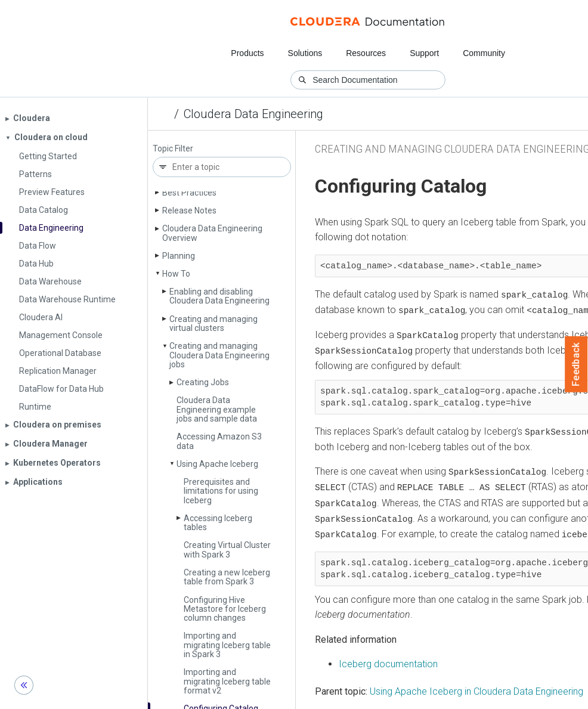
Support (424, 53)
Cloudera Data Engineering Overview (212, 233)
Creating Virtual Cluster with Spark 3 (227, 549)
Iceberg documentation (388, 662)
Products (247, 53)
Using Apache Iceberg (217, 464)
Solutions (305, 53)
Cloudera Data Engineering (253, 114)
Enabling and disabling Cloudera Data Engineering (219, 296)
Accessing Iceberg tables (218, 523)
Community (484, 53)
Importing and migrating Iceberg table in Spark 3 (227, 645)
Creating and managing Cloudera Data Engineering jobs (219, 355)
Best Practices (189, 193)
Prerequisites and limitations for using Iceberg (221, 491)
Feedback (576, 364)
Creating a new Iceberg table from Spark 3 (227, 577)
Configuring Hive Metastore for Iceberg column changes (225, 609)
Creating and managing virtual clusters (213, 323)
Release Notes (189, 210)
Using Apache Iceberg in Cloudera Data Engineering (476, 689)
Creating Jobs (203, 382)
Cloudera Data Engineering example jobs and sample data (217, 409)
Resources (366, 53)
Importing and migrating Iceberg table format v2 (227, 681)
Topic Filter (173, 149)
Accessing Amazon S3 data (219, 441)
